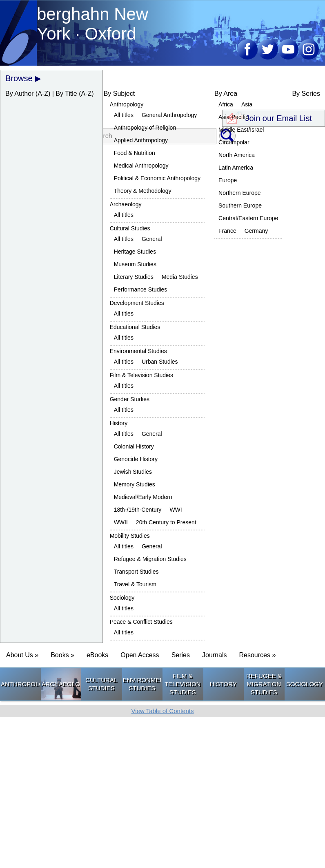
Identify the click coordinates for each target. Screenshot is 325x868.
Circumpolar (234, 142)
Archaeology (126, 204)
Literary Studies (134, 277)
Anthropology (127, 104)
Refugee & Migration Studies (150, 559)
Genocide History (136, 459)
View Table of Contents (163, 711)
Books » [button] (62, 655)
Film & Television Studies (141, 375)
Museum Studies (135, 264)
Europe (228, 180)
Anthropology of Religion (145, 128)
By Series (306, 94)
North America (237, 155)
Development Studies (137, 303)
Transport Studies (136, 572)
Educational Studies (135, 327)
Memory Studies (135, 484)
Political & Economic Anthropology (157, 178)
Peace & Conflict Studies (141, 622)
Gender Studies (130, 399)
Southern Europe (240, 205)
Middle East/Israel (241, 130)
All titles (124, 115)
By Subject (119, 94)
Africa (226, 104)
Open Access (140, 655)
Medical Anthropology (141, 166)
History (119, 423)
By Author (19, 94)
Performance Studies (141, 289)
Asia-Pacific (233, 117)
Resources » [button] (257, 655)
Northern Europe (240, 193)
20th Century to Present (166, 522)
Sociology (122, 598)
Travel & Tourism (135, 584)
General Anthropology (169, 115)
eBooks (97, 655)
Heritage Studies (135, 252)
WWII (121, 522)
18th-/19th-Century (138, 510)
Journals (214, 655)
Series (181, 655)
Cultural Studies (130, 228)
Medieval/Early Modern (143, 497)
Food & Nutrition (135, 153)
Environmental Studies (138, 351)
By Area (226, 94)
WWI (176, 510)
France (227, 231)
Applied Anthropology (141, 140)
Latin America (236, 168)
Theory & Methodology (143, 191)
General (152, 239)
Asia (247, 104)
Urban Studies (160, 362)
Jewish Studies (133, 472)
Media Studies (180, 277)
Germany (256, 231)
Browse (19, 78)
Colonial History (134, 446)
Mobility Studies (130, 536)
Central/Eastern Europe (248, 218)
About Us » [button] (22, 655)
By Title (66, 94)
